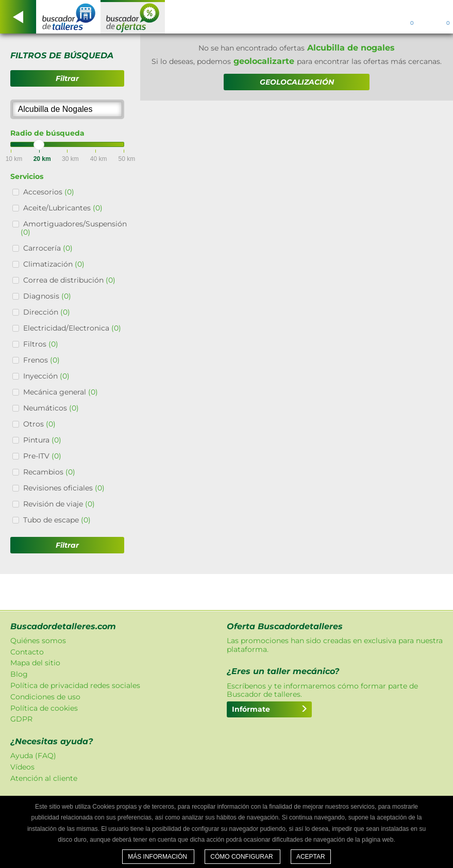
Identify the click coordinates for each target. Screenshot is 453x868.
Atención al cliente (44, 778)
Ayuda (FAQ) (33, 756)
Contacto (27, 652)
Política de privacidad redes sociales (75, 685)
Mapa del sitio (35, 663)
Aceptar (311, 857)
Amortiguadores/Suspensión (74, 228)
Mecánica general (61, 392)
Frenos (41, 360)
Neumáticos (51, 408)
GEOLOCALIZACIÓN (297, 82)
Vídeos (22, 767)
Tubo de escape (57, 520)
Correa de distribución (69, 280)
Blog (19, 674)
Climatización (54, 264)
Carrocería (48, 248)
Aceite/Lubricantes (63, 208)
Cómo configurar (242, 857)
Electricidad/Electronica (72, 328)
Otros (39, 424)
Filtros (41, 344)
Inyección (46, 376)
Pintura (42, 440)
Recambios (49, 472)
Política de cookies (44, 708)
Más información (158, 857)
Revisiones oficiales (64, 488)
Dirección (47, 312)
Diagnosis (47, 296)
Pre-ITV (42, 456)
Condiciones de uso (45, 697)
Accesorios (49, 192)
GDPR (21, 719)
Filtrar (67, 78)
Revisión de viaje (59, 504)
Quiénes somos (38, 641)
